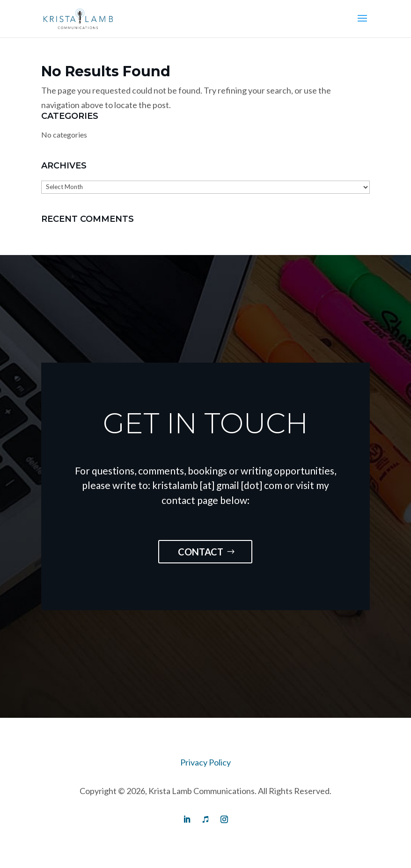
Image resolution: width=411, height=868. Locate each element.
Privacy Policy (205, 762)
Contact (201, 552)
